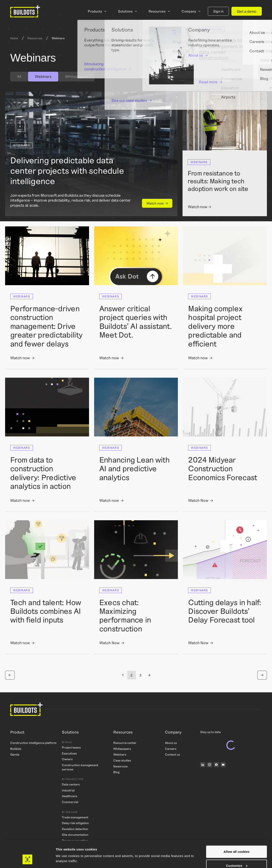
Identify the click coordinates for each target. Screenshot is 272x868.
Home (14, 38)
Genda (15, 754)
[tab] (19, 77)
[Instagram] (210, 765)
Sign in (218, 11)
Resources (157, 11)
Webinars (120, 754)
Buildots (16, 749)
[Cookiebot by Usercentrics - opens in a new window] (28, 860)
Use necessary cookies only (237, 857)
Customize (237, 843)
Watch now (155, 203)
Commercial (70, 802)
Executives (69, 753)
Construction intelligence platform (33, 743)
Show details (66, 850)
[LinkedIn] (203, 765)
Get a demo (247, 11)
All (19, 76)
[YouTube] (223, 765)
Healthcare (69, 796)
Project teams (71, 747)
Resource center (125, 743)
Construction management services (80, 767)
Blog (116, 772)
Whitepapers (76, 76)
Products (95, 11)
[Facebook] (216, 765)
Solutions (125, 11)
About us (171, 743)
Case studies (122, 760)
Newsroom (120, 766)
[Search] (227, 77)
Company (189, 11)
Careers (171, 749)
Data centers (71, 784)
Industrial (68, 790)
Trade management (75, 817)
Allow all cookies (237, 829)
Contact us (172, 754)
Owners (67, 759)
